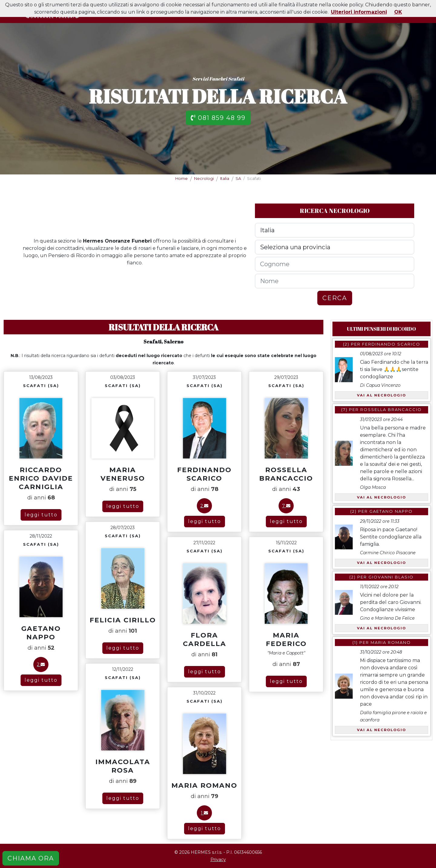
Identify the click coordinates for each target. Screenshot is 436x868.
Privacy (218, 860)
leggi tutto (41, 515)
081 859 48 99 (218, 118)
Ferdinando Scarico (391, 344)
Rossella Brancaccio (391, 409)
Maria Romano (391, 642)
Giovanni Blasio (391, 577)
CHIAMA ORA (31, 858)
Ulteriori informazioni (359, 12)
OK (398, 12)
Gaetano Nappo (391, 511)
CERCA (335, 298)
